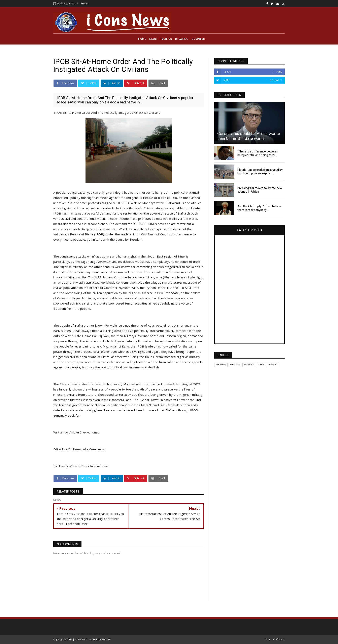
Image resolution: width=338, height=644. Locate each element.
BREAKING (182, 39)
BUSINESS (198, 39)
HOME (142, 39)
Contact (280, 639)
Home (85, 3)
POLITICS (166, 39)
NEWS (153, 39)
